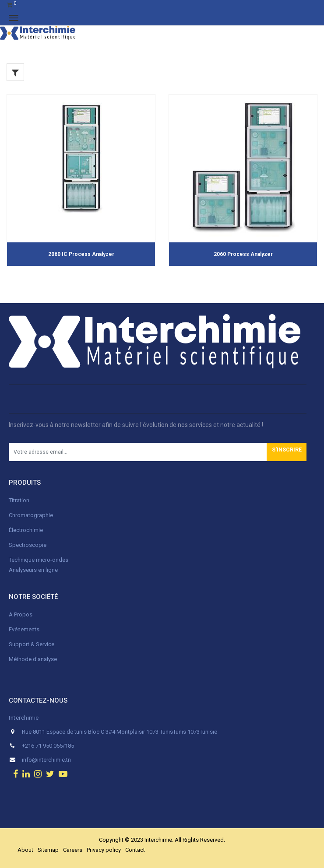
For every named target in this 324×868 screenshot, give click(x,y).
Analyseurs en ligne (33, 570)
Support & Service (32, 644)
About (25, 850)
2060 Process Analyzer (243, 254)
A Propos (21, 614)
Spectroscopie (28, 545)
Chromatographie (31, 515)
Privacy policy (104, 850)
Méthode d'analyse (33, 659)
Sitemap (48, 850)
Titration (19, 500)
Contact (135, 850)
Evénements (24, 629)
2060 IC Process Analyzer (81, 254)
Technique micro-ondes (39, 560)
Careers (73, 850)
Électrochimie (26, 530)
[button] (287, 452)
